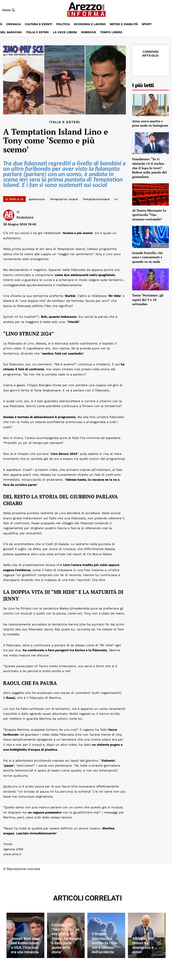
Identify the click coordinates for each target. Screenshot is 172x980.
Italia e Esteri (64, 122)
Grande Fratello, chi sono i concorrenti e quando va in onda (147, 257)
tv (116, 199)
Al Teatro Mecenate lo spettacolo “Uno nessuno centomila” (149, 215)
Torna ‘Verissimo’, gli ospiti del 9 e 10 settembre (148, 300)
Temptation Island (64, 199)
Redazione (25, 217)
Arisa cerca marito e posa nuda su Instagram (150, 123)
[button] (9, 10)
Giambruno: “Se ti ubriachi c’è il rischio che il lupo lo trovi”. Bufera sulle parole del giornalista (149, 168)
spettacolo (37, 199)
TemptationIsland (96, 199)
